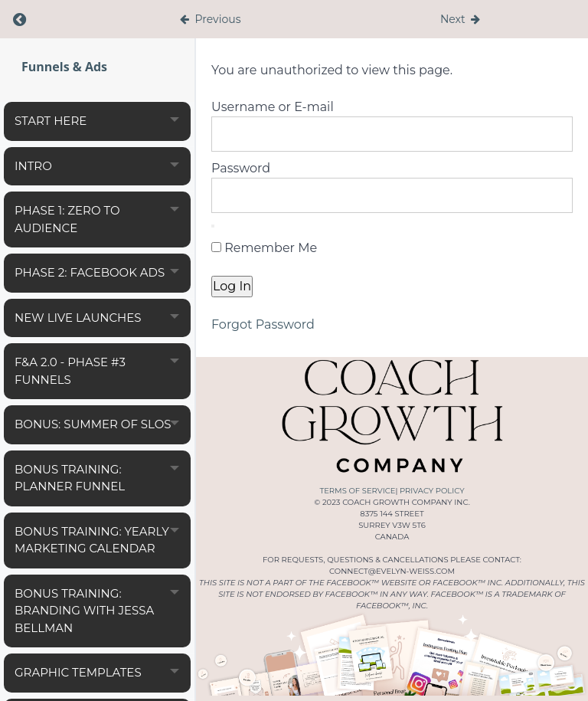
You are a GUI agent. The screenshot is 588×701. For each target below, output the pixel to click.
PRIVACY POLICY (432, 491)
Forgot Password (263, 324)
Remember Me (264, 248)
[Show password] (213, 226)
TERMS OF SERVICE (357, 491)
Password (241, 168)
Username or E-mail (273, 107)
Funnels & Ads (64, 67)
